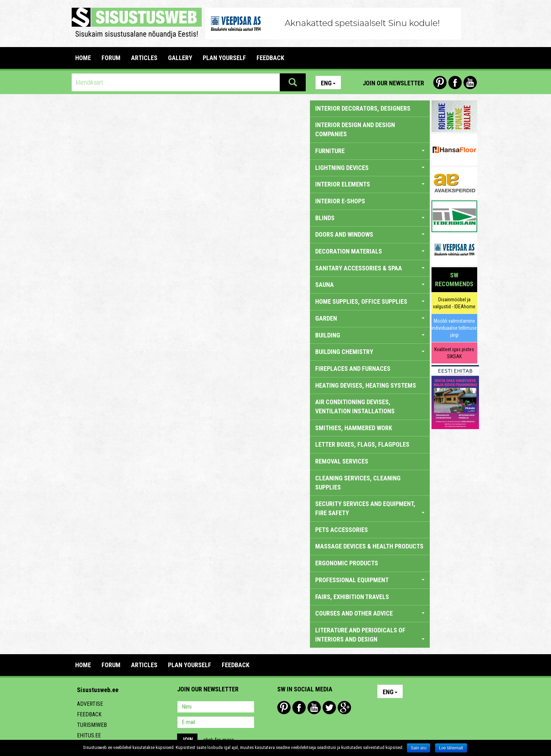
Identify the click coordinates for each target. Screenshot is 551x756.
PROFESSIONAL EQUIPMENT (370, 580)
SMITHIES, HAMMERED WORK (354, 428)
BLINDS (370, 218)
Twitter (329, 708)
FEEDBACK (270, 58)
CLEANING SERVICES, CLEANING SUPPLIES (358, 483)
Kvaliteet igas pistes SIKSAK (454, 353)
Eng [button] (328, 83)
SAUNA (370, 285)
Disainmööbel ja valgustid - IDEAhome (454, 303)
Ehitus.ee (89, 735)
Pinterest (440, 83)
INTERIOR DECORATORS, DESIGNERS (363, 108)
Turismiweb (92, 725)
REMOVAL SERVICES (342, 461)
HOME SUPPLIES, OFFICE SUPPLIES (370, 301)
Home (83, 58)
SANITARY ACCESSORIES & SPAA (370, 268)
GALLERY (180, 58)
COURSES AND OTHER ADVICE (370, 613)
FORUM (111, 58)
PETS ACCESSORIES (342, 530)
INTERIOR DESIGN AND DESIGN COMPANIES (355, 129)
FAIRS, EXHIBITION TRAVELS (352, 597)
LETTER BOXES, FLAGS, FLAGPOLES (362, 444)
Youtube (470, 83)
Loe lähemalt (451, 748)
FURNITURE (370, 151)
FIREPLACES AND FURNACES (353, 369)
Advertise (90, 704)
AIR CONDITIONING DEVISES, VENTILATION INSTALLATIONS (355, 406)
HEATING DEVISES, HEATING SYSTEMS (366, 385)
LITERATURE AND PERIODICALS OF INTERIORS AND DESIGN (370, 635)
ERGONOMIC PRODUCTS (347, 563)
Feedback (89, 714)
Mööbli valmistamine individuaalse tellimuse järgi (454, 328)
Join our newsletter (393, 83)
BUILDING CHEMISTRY (370, 352)
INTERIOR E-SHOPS (340, 201)
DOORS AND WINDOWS (370, 234)
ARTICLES (144, 58)
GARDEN (370, 318)
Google (344, 708)
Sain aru (419, 748)
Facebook (455, 83)
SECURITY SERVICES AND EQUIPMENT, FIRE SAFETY (370, 508)
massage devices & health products (369, 546)
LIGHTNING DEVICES (370, 168)
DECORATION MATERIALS (370, 251)
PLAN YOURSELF (224, 58)
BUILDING (370, 335)
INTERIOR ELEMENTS (370, 184)
